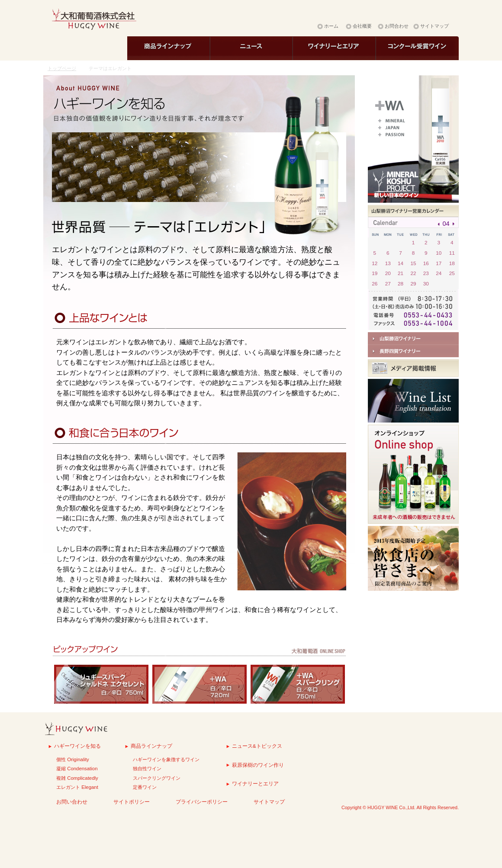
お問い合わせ (72, 802)
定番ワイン (145, 787)
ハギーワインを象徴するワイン (166, 759)
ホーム (331, 26)
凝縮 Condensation (77, 769)
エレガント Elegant (77, 787)
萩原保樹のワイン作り (258, 765)
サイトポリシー (132, 802)
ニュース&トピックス (257, 746)
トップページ (62, 68)
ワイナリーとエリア (255, 783)
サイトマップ (434, 26)
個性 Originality (73, 759)
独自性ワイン (147, 769)
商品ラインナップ (151, 746)
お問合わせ (397, 26)
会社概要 (362, 26)
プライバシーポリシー (202, 802)
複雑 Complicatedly (77, 778)
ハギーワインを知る (77, 746)
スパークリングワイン (157, 778)
